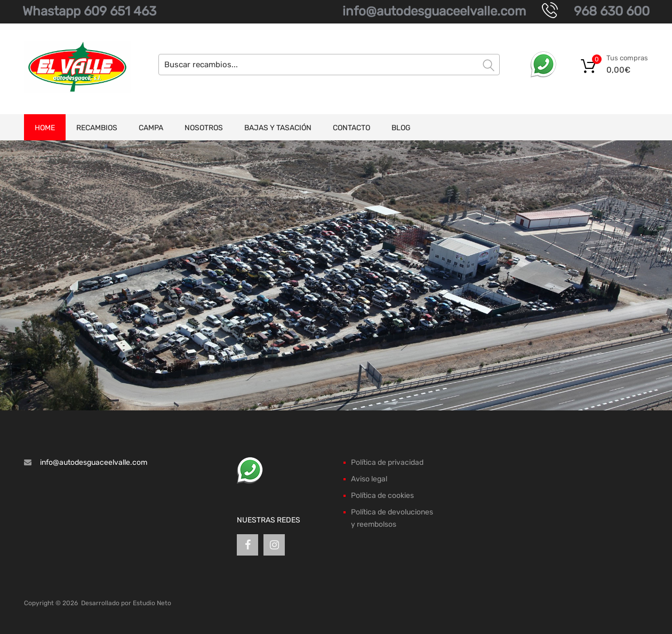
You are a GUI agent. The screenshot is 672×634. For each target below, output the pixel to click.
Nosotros (204, 128)
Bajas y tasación (278, 128)
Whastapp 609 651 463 (89, 11)
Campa (151, 128)
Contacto (351, 128)
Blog (401, 128)
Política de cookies (382, 496)
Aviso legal (369, 479)
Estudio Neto (152, 603)
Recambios (97, 128)
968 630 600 (612, 11)
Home (45, 128)
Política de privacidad (387, 462)
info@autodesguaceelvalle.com (434, 11)
